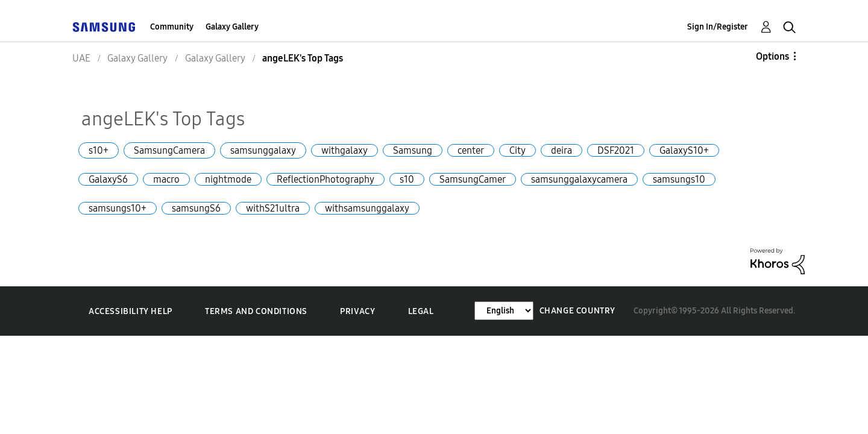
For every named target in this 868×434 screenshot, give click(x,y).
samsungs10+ (118, 208)
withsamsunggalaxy (367, 208)
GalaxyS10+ (684, 150)
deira (561, 150)
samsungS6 (196, 208)
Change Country (577, 311)
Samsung (413, 150)
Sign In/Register (718, 27)
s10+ (99, 150)
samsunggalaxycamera (579, 179)
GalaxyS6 (108, 179)
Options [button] (772, 56)
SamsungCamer (473, 179)
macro (166, 179)
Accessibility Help (131, 311)
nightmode (228, 179)
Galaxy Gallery (232, 27)
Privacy (357, 311)
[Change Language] (504, 311)
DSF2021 (616, 150)
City (517, 150)
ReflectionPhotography (325, 179)
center (471, 150)
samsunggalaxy (263, 150)
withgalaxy (344, 150)
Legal (421, 311)
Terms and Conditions (256, 311)
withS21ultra (273, 208)
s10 (407, 179)
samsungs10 (679, 179)
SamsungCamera (169, 150)
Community (172, 27)
